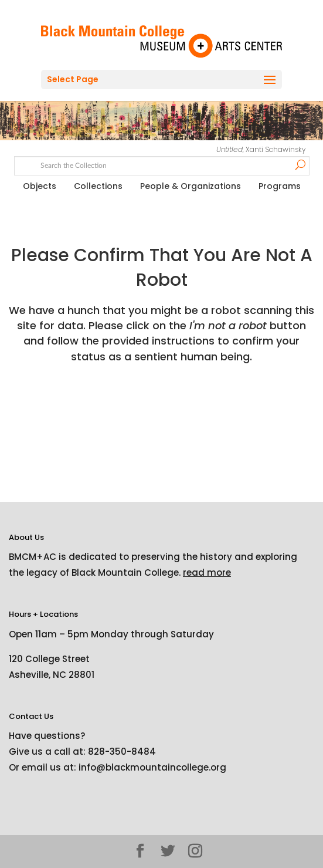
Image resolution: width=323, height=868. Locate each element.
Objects (40, 186)
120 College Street (49, 659)
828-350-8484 (122, 752)
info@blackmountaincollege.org (152, 767)
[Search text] (161, 164)
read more (207, 573)
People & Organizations (191, 186)
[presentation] (107, 401)
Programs (280, 186)
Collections (98, 186)
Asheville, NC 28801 (52, 675)
